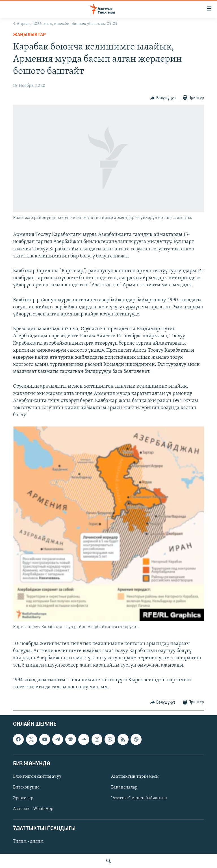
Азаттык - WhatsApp (33, 809)
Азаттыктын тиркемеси (135, 777)
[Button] (163, 98)
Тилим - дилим (28, 842)
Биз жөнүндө (26, 787)
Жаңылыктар (29, 35)
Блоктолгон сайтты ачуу (37, 777)
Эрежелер (23, 798)
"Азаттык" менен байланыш (139, 798)
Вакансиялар (124, 787)
